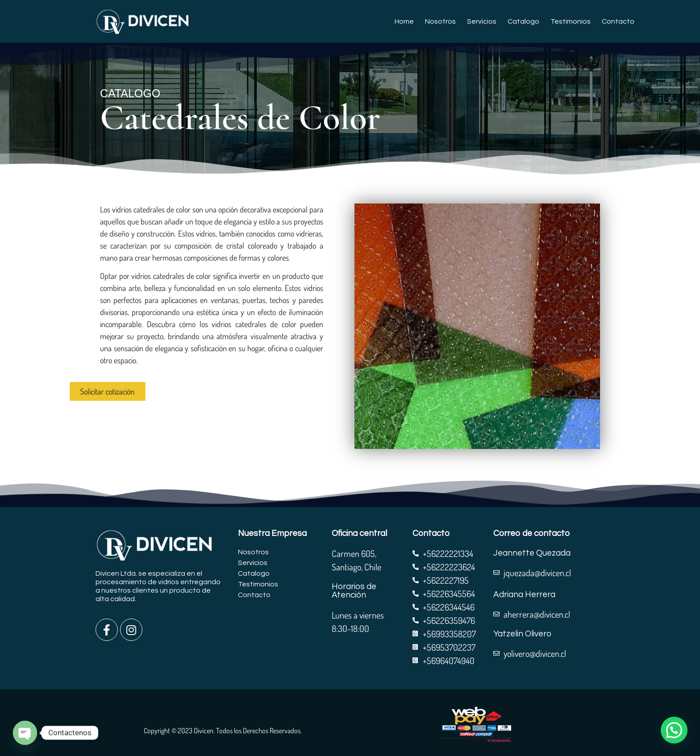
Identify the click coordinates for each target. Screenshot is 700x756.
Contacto (618, 21)
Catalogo (523, 21)
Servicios (482, 21)
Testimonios (571, 21)
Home (404, 21)
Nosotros (440, 21)
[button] (674, 730)
